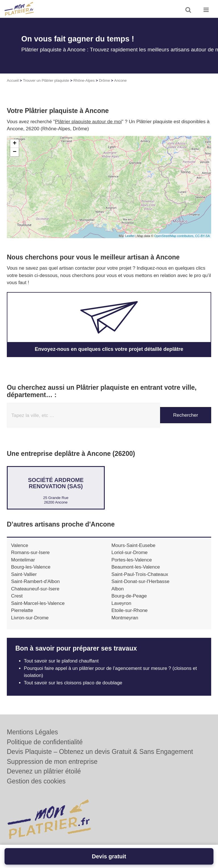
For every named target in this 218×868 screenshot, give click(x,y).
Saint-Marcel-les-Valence (38, 603)
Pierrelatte (22, 610)
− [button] (15, 152)
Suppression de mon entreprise (52, 762)
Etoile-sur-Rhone (130, 610)
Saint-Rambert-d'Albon (35, 581)
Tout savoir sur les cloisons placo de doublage (73, 683)
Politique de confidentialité (45, 742)
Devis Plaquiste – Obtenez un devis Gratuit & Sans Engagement (100, 752)
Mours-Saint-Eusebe (134, 545)
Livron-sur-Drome (30, 618)
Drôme (104, 80)
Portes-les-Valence (132, 560)
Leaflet (130, 236)
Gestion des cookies (36, 781)
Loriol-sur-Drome (130, 553)
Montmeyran (125, 618)
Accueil (13, 80)
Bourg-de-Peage (129, 596)
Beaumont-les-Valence (136, 567)
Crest (17, 596)
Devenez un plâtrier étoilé (44, 771)
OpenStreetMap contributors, (175, 236)
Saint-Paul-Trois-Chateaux (140, 574)
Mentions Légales (32, 732)
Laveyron (121, 603)
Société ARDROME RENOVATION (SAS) (56, 483)
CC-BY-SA (202, 236)
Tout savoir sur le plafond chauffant (61, 661)
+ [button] (15, 144)
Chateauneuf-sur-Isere (35, 589)
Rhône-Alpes (84, 80)
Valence (20, 545)
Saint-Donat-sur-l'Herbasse (141, 581)
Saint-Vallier (24, 574)
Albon (118, 589)
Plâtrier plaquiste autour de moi (88, 122)
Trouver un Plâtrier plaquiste (46, 80)
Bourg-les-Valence (31, 567)
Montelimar (23, 560)
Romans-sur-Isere (30, 553)
